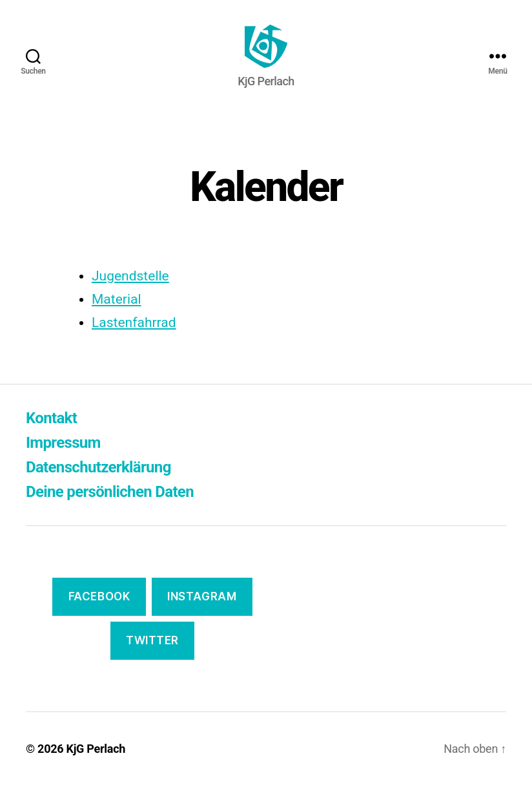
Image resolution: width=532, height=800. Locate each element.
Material (117, 314)
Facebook (99, 612)
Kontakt (51, 434)
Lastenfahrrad (134, 337)
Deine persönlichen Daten (110, 507)
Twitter (152, 655)
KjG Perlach (96, 763)
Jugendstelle (130, 291)
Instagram (202, 612)
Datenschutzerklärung (98, 483)
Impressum (63, 458)
